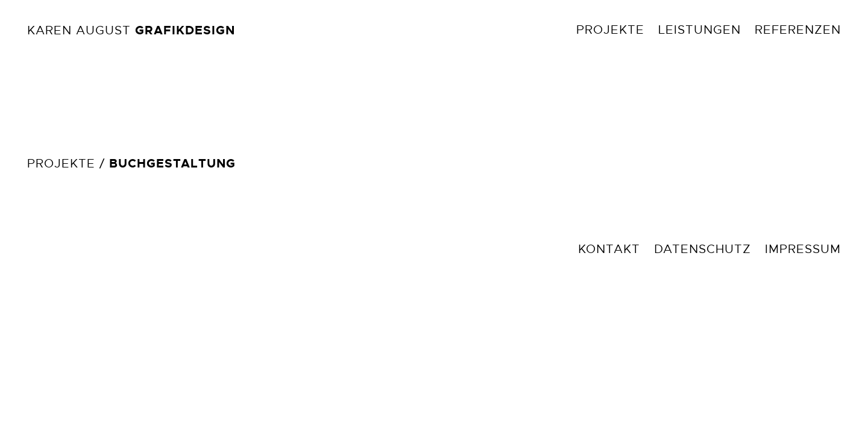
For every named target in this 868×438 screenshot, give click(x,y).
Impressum (803, 249)
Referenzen (798, 30)
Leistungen (700, 30)
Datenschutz (703, 249)
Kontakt (609, 249)
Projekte (610, 30)
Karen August (131, 30)
